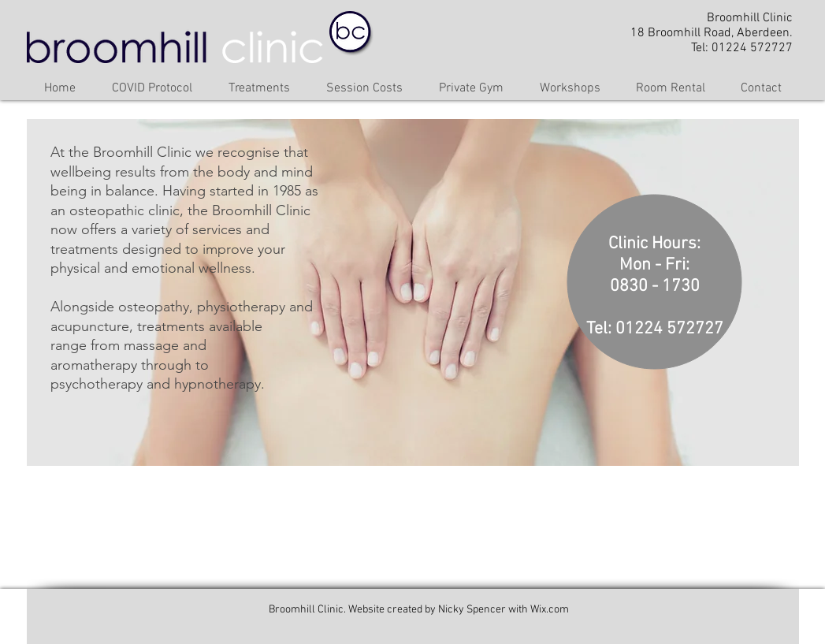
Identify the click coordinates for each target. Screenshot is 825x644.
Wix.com (550, 610)
